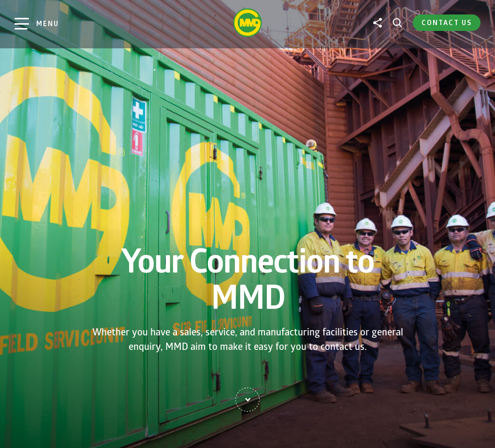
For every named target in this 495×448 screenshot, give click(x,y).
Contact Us (447, 22)
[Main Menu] (37, 24)
